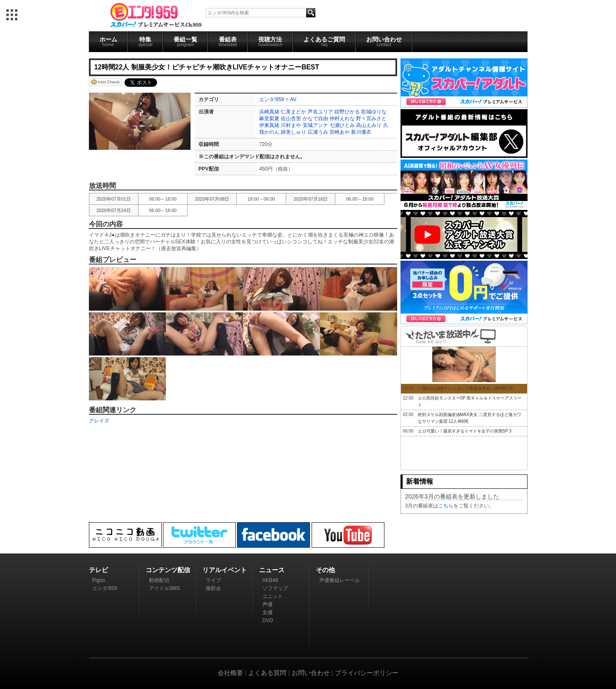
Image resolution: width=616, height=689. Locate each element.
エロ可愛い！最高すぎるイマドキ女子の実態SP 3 (465, 431)
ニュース (272, 570)
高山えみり (369, 125)
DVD (268, 620)
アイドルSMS (165, 588)
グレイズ (99, 421)
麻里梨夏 (269, 119)
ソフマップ (275, 588)
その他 (325, 570)
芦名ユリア (320, 112)
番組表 (228, 41)
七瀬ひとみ (342, 125)
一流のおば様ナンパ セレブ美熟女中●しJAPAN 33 (465, 388)
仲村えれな (342, 119)
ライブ (213, 580)
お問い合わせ (384, 41)
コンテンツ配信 (168, 570)
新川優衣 (361, 132)
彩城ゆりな (374, 112)
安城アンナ (315, 125)
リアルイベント (225, 570)
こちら (446, 506)
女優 (268, 612)
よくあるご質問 (324, 41)
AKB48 (270, 580)
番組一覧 (185, 41)
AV (293, 99)
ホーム (108, 41)
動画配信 (159, 580)
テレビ (98, 570)
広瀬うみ (318, 132)
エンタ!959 (272, 99)
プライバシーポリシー (367, 673)
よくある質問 (267, 673)
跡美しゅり (293, 132)
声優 (268, 604)
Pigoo (99, 580)
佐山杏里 (291, 119)
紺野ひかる (347, 112)
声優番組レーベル (340, 580)
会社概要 (230, 673)
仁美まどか (293, 112)
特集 (146, 41)
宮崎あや (340, 132)
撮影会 (213, 588)
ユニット (273, 596)
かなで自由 (315, 119)
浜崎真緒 (269, 112)
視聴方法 (270, 41)
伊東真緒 (269, 125)
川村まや (291, 125)
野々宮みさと (371, 119)
